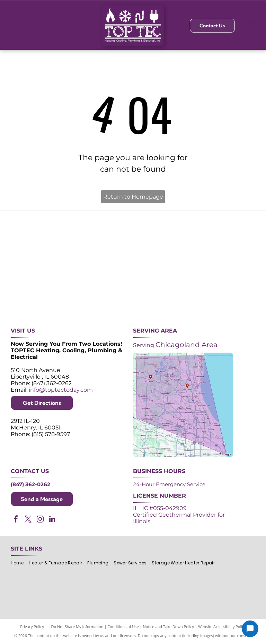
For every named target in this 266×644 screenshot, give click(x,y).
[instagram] (40, 520)
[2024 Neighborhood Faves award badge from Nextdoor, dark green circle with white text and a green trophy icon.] (235, 239)
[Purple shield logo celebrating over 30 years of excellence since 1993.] (31, 239)
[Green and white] (235, 289)
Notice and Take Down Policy (169, 627)
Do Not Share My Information (77, 627)
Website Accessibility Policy (222, 627)
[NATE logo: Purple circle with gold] (184, 239)
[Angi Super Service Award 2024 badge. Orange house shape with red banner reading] (133, 239)
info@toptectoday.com (61, 390)
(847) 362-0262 (30, 484)
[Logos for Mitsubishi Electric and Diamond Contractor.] (184, 289)
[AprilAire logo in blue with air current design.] (133, 289)
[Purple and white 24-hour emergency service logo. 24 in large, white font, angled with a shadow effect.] (82, 239)
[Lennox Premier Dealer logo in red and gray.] (82, 289)
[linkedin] (52, 520)
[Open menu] (253, 26)
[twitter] (28, 520)
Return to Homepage (133, 197)
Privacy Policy (32, 627)
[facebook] (16, 520)
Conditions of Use (123, 627)
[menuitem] (20, 563)
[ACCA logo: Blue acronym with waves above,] (31, 289)
